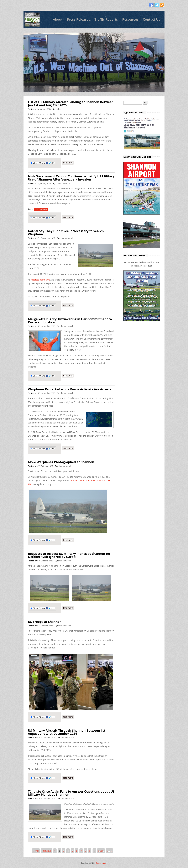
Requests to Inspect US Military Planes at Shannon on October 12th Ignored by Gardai (69, 555)
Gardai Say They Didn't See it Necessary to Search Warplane (66, 233)
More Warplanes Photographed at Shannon (61, 462)
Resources (130, 19)
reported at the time (40, 280)
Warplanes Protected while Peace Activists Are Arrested (71, 389)
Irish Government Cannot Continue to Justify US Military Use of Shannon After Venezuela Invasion (71, 178)
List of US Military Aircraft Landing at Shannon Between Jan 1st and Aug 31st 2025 (71, 104)
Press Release (41, 209)
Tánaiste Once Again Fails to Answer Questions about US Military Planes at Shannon (71, 793)
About (58, 19)
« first (36, 851)
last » (109, 851)
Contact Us (152, 19)
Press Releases (78, 19)
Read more (68, 162)
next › (101, 851)
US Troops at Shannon (45, 622)
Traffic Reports (106, 19)
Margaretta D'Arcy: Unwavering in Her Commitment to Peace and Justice (70, 321)
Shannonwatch (101, 863)
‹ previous (46, 851)
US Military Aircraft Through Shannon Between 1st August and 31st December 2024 (67, 732)
